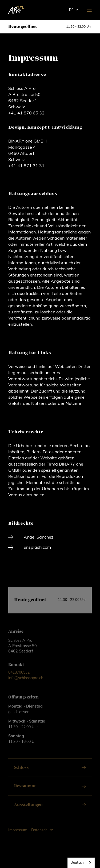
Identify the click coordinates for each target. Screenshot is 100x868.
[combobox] (81, 863)
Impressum (18, 835)
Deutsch (77, 863)
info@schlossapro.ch (26, 683)
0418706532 (19, 677)
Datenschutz (42, 835)
